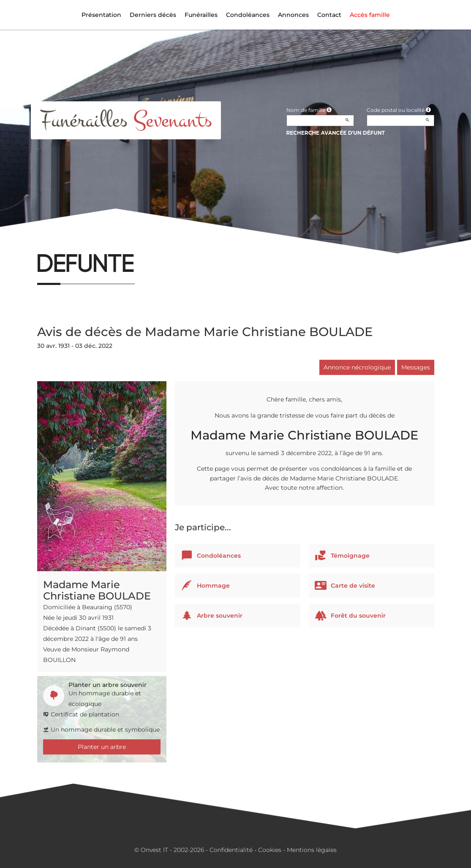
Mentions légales (312, 850)
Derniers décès (153, 15)
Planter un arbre (102, 747)
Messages (416, 367)
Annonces (293, 15)
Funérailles (201, 15)
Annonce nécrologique (357, 367)
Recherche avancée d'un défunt (336, 133)
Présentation (101, 15)
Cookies (270, 850)
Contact (329, 15)
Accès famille (370, 15)
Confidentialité (231, 850)
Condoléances (248, 15)
